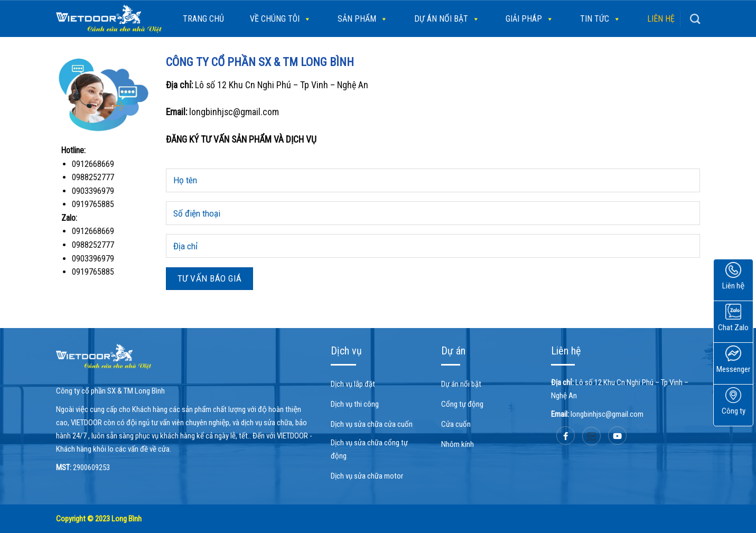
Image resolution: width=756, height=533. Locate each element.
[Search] (695, 19)
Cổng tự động (462, 404)
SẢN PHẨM (363, 19)
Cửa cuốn (456, 424)
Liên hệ (661, 19)
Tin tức (600, 19)
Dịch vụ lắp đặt (353, 384)
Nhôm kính (458, 444)
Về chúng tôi (281, 19)
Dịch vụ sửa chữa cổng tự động (369, 449)
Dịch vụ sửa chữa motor (367, 476)
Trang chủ (203, 19)
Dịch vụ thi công (355, 404)
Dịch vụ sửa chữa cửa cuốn (372, 424)
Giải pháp (530, 19)
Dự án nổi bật (447, 19)
